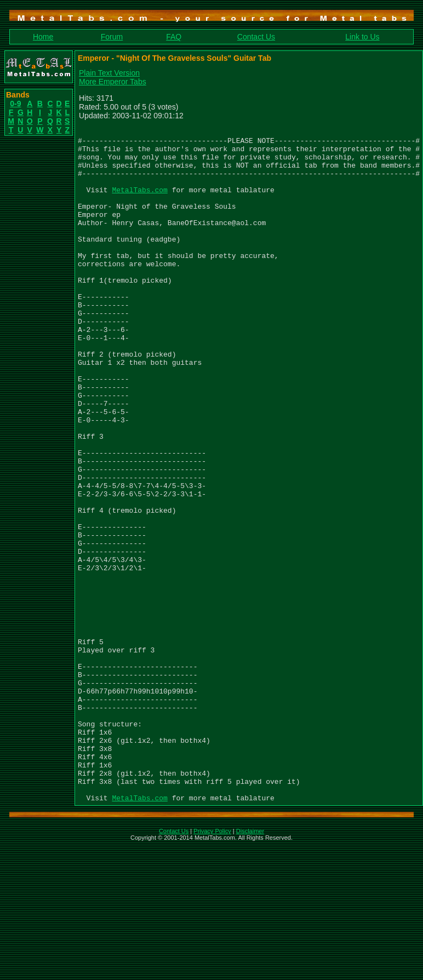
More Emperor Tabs (113, 82)
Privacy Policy (212, 966)
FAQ (174, 37)
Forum (112, 37)
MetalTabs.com (139, 203)
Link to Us (362, 37)
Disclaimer (250, 966)
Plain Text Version (109, 73)
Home (43, 37)
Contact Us (256, 37)
